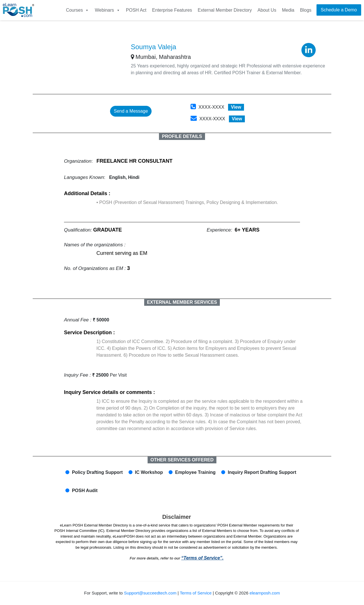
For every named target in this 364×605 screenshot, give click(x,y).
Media (288, 10)
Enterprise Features (172, 10)
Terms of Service (196, 593)
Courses (78, 10)
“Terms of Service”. (202, 558)
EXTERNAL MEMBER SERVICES (182, 302)
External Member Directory (225, 10)
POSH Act (136, 10)
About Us (267, 10)
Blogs (306, 10)
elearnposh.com (265, 593)
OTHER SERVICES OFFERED (182, 460)
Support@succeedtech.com (150, 593)
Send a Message (131, 111)
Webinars (107, 10)
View (236, 107)
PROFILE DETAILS (182, 136)
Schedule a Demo (339, 10)
